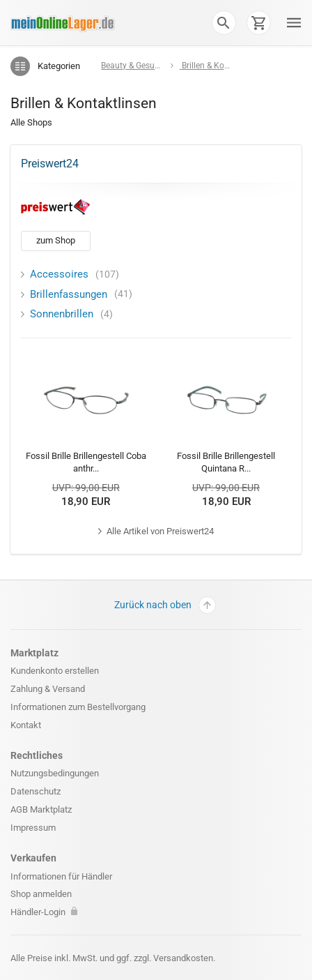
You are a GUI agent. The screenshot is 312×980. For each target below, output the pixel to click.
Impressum (33, 828)
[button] (224, 22)
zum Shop (56, 240)
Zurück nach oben (165, 605)
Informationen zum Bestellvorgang (78, 707)
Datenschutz (36, 791)
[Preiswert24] (56, 206)
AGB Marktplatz (41, 809)
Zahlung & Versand (48, 689)
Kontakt (26, 725)
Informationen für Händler (61, 876)
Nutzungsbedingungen (55, 773)
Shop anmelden (41, 894)
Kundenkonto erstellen (55, 671)
